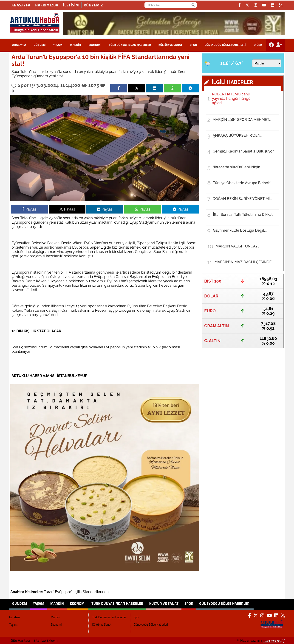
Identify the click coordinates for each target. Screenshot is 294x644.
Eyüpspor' (63, 592)
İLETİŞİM (71, 5)
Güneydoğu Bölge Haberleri (225, 45)
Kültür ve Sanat (170, 45)
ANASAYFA (19, 45)
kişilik (77, 592)
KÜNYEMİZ (93, 5)
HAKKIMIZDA (47, 5)
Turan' (49, 592)
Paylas (29, 209)
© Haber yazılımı (261, 640)
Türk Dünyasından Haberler (130, 45)
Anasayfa (21, 5)
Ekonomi (95, 45)
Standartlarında (96, 592)
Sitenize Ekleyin (46, 640)
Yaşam (58, 45)
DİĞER (258, 45)
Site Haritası (20, 640)
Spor (193, 45)
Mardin (75, 45)
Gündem (40, 45)
